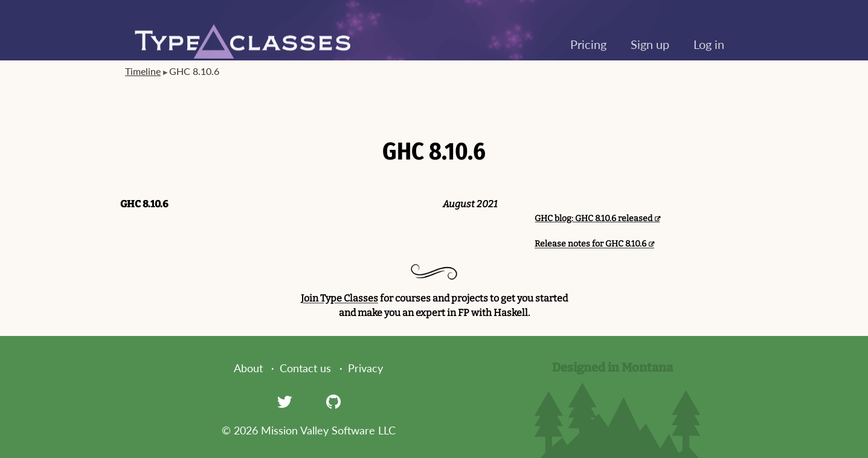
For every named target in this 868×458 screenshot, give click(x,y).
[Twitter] (285, 401)
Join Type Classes (339, 298)
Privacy (365, 368)
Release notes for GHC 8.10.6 (590, 244)
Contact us (305, 368)
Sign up (650, 44)
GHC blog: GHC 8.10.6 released (593, 218)
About (248, 368)
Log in (709, 44)
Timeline (143, 71)
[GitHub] (333, 401)
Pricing (588, 44)
